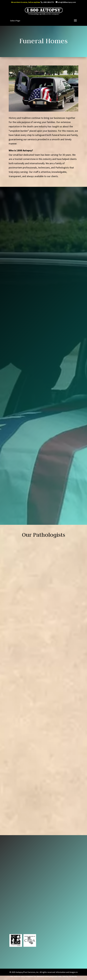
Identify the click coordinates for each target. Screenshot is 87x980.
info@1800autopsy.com (21, 907)
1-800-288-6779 (48, 2)
